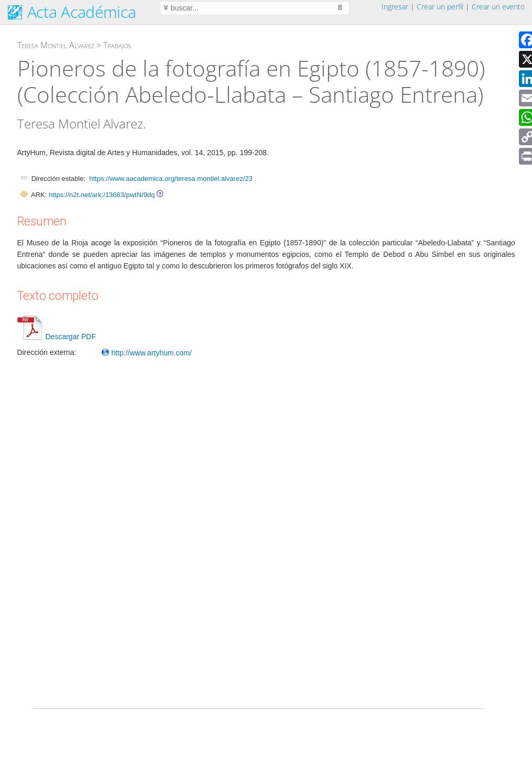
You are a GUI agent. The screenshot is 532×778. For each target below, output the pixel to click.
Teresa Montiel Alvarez (56, 45)
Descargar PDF (57, 337)
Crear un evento (498, 7)
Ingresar (395, 7)
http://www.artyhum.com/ (146, 353)
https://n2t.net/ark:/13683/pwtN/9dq (102, 195)
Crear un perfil (440, 7)
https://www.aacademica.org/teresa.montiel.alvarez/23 (171, 179)
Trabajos (117, 45)
